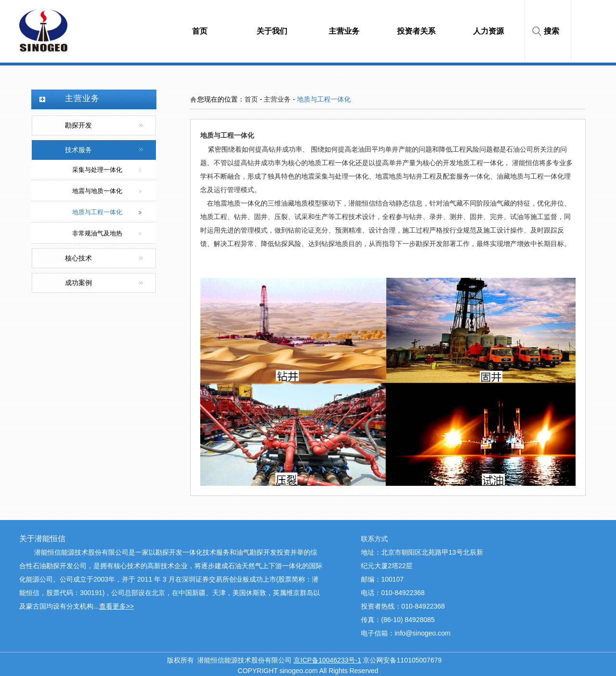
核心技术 (78, 258)
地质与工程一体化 (97, 212)
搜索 (552, 31)
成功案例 (78, 283)
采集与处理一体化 (97, 170)
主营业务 (277, 99)
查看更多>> (116, 606)
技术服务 (78, 150)
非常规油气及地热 (97, 233)
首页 (251, 99)
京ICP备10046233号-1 (327, 660)
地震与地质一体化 (97, 191)
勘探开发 (78, 125)
